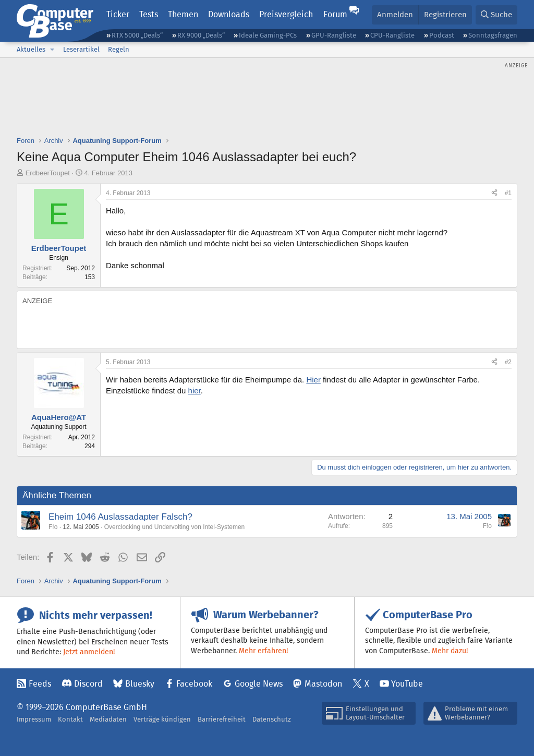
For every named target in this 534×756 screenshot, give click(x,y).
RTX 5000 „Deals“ (137, 35)
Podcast (442, 35)
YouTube (407, 684)
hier (195, 391)
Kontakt (70, 719)
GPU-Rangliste (334, 35)
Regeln (119, 49)
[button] (52, 50)
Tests (149, 14)
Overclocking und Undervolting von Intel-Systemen (174, 527)
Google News (259, 684)
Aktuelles (31, 49)
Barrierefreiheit (222, 719)
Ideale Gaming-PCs (268, 35)
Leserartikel (81, 49)
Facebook (194, 684)
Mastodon (323, 684)
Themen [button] (183, 14)
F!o (53, 527)
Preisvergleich (286, 14)
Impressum (34, 719)
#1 (508, 193)
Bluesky (140, 684)
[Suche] (496, 15)
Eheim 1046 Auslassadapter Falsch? (120, 517)
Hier (313, 380)
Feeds (40, 684)
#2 (508, 362)
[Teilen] (494, 193)
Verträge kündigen (162, 719)
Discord (88, 684)
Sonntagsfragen (493, 35)
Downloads (229, 14)
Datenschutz (272, 719)
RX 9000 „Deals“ (201, 35)
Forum (335, 14)
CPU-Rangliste (392, 35)
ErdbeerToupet (48, 173)
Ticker (118, 14)
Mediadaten (108, 719)
